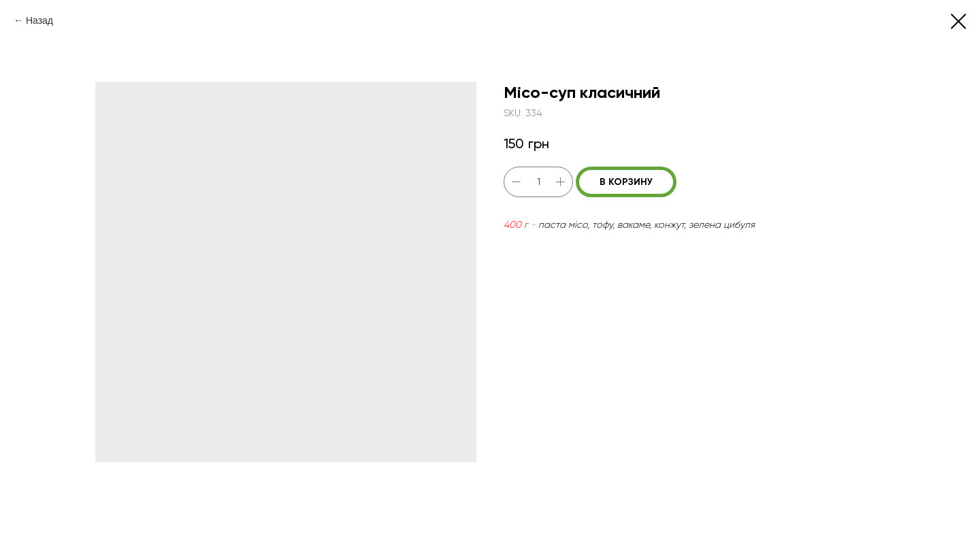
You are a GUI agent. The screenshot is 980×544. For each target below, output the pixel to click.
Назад (39, 20)
